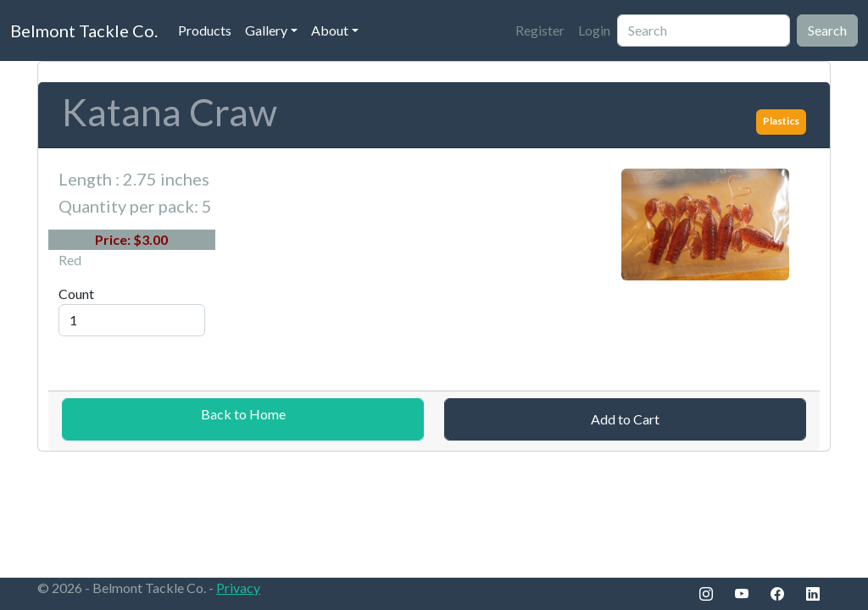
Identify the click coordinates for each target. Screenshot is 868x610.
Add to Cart (625, 419)
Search (827, 30)
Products (205, 30)
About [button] (330, 30)
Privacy (238, 588)
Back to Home (243, 414)
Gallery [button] (266, 30)
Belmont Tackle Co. (84, 30)
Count (76, 294)
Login (594, 30)
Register (540, 30)
